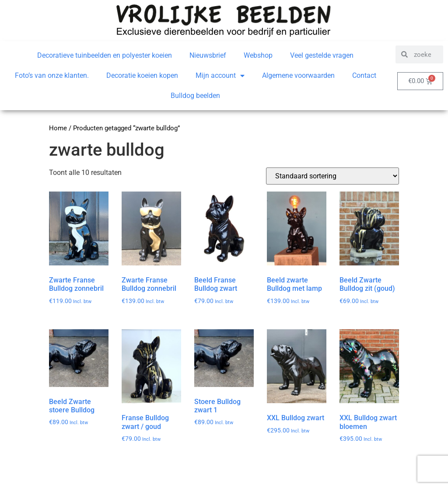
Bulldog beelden (195, 96)
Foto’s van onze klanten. (52, 75)
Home (58, 128)
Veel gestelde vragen (322, 55)
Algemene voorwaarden (298, 75)
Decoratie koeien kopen (142, 75)
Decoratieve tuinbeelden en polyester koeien (105, 55)
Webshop (258, 55)
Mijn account (220, 76)
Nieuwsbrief (208, 55)
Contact (364, 75)
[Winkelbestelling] (332, 176)
